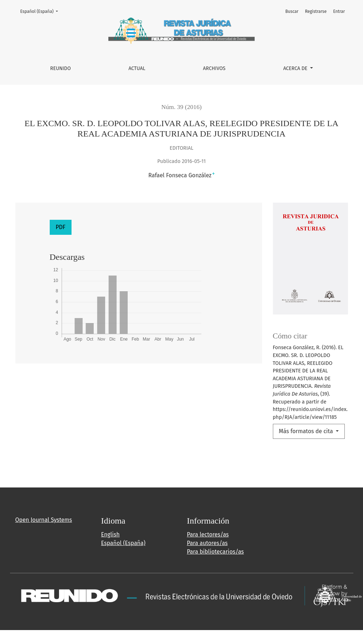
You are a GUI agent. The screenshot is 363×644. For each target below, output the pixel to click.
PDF (61, 227)
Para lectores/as (208, 534)
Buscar (292, 11)
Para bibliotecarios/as (215, 552)
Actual (137, 68)
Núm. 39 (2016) (181, 107)
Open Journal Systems (44, 520)
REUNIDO (60, 68)
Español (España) (41, 11)
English (111, 534)
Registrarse (316, 11)
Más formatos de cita (307, 431)
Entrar (339, 11)
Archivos (214, 68)
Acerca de (296, 68)
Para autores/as (207, 543)
